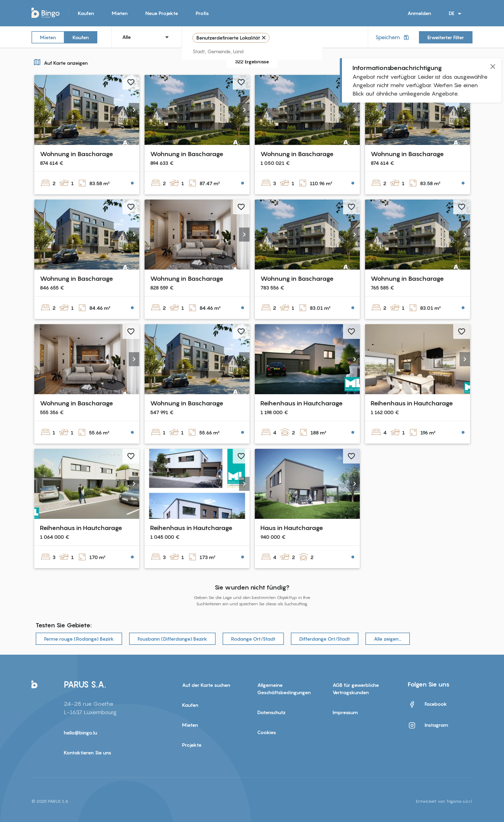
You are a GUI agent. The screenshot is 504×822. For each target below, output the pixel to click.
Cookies (267, 732)
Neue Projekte (162, 13)
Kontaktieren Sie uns (87, 753)
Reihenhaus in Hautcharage (302, 403)
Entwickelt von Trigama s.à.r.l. (444, 801)
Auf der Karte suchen (206, 685)
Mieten (120, 13)
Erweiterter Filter (446, 37)
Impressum (345, 712)
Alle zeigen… (388, 639)
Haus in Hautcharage (292, 528)
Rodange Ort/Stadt (253, 639)
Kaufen (86, 13)
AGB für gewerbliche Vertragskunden (356, 689)
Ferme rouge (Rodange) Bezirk (79, 639)
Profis (202, 13)
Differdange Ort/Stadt (325, 639)
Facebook (427, 704)
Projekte (192, 745)
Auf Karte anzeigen (60, 62)
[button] (134, 110)
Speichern (393, 37)
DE (456, 14)
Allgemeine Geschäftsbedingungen (284, 689)
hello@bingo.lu (80, 733)
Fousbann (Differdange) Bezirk (172, 639)
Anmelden (419, 13)
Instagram (428, 725)
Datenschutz (271, 712)
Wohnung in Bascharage (76, 154)
